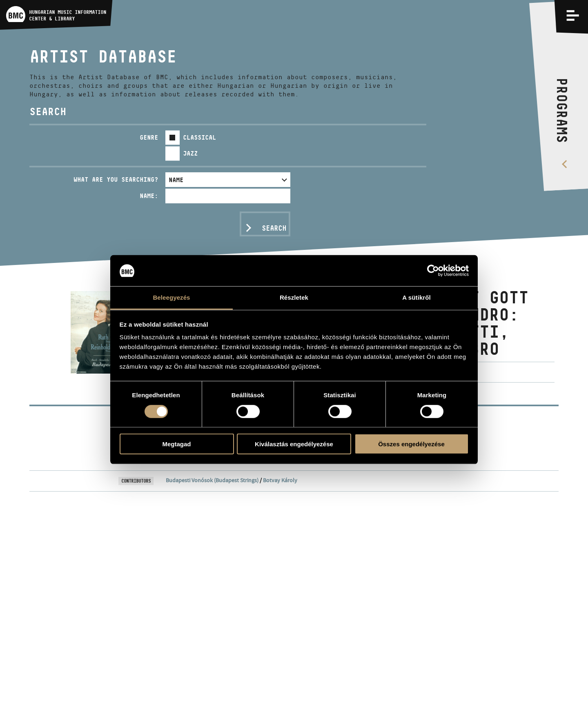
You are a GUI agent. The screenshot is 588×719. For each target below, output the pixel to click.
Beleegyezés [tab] (171, 297)
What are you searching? (116, 179)
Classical (199, 137)
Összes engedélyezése (411, 444)
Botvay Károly (280, 480)
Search (274, 228)
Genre (149, 137)
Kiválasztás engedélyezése (294, 444)
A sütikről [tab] (416, 297)
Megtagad (176, 444)
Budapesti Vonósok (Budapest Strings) (212, 480)
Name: (149, 196)
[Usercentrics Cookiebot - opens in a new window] (433, 271)
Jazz (190, 153)
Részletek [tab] (294, 297)
